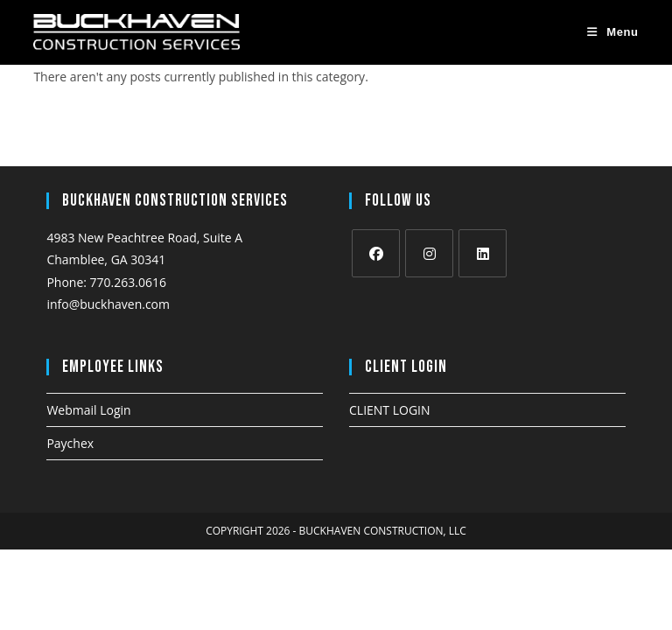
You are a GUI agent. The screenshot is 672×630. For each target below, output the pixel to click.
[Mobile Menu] (612, 32)
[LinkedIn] (483, 253)
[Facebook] (376, 253)
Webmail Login (88, 410)
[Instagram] (429, 253)
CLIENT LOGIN (390, 410)
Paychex (70, 443)
